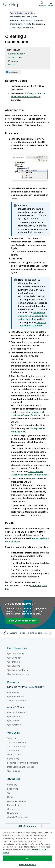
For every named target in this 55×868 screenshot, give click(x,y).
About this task (15, 57)
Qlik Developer (15, 658)
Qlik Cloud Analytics (17, 712)
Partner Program (16, 805)
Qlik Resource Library (18, 674)
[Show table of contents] (6, 13)
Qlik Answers (14, 716)
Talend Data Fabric (17, 700)
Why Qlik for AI (15, 754)
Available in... (15, 72)
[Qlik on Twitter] (42, 826)
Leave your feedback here (22, 621)
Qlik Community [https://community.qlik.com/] (27, 826)
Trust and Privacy (16, 746)
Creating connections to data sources (26, 24)
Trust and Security (17, 742)
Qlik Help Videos (16, 654)
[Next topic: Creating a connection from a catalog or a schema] (40, 633)
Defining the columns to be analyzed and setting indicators (33, 316)
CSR (9, 793)
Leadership (13, 789)
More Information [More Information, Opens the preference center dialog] (27, 865)
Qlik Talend (13, 692)
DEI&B (10, 797)
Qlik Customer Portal (18, 670)
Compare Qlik (14, 759)
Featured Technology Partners (23, 763)
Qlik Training (13, 662)
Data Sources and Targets (21, 767)
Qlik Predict (13, 720)
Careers (11, 809)
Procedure (13, 61)
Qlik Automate (14, 725)
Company (12, 785)
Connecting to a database (21, 27)
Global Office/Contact (18, 817)
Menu (51, 6)
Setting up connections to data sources (27, 20)
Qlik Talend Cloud (16, 696)
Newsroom (13, 813)
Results (12, 65)
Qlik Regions (14, 771)
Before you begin (17, 54)
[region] (27, 848)
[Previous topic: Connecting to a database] (15, 633)
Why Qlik (12, 738)
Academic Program (17, 801)
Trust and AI (13, 750)
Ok (27, 858)
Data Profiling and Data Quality (23, 17)
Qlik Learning (14, 666)
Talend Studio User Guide (21, 13)
